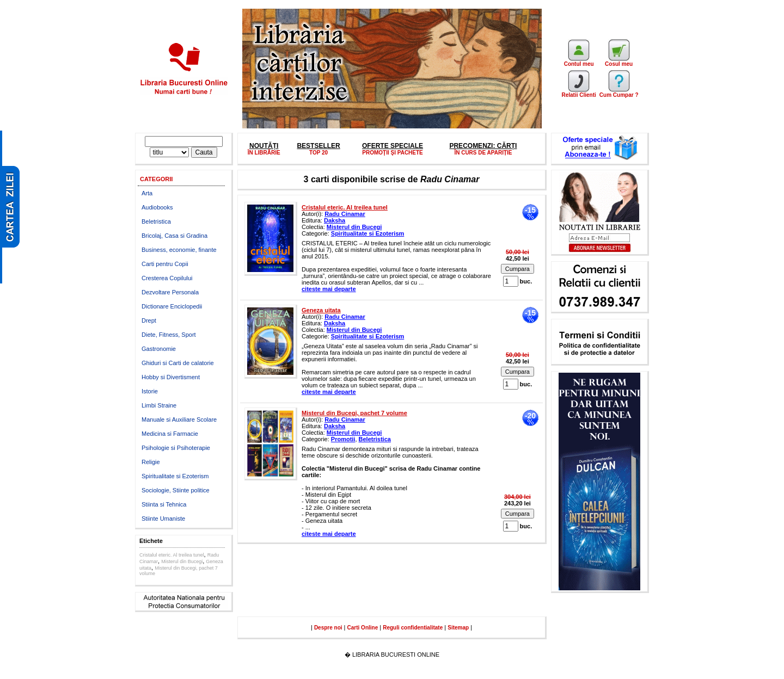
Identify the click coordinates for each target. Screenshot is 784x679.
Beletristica (156, 221)
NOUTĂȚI (264, 146)
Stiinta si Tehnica (164, 504)
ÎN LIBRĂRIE (264, 153)
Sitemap (458, 628)
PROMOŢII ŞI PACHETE (393, 153)
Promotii (343, 439)
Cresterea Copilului (167, 278)
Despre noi (328, 628)
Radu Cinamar (345, 214)
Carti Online (363, 628)
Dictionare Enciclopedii (172, 306)
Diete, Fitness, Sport (169, 335)
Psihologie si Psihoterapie (176, 448)
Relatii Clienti (578, 92)
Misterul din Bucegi (182, 561)
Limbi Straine (159, 405)
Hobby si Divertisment (171, 377)
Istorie (150, 391)
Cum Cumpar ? (619, 92)
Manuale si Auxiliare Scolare (179, 419)
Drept (149, 320)
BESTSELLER (318, 146)
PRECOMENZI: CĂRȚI (483, 146)
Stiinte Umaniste (163, 518)
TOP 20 (318, 153)
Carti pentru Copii (165, 264)
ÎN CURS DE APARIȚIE (483, 153)
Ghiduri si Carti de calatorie (178, 363)
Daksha (335, 220)
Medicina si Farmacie (170, 434)
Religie (151, 462)
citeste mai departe (329, 289)
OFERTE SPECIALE (393, 146)
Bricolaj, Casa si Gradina (174, 236)
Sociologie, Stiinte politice (176, 490)
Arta (147, 193)
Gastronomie (159, 349)
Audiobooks (157, 207)
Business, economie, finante (179, 250)
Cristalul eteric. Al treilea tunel (172, 555)
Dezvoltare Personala (170, 292)
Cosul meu (619, 61)
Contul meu (579, 61)
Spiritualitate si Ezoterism (175, 476)
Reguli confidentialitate (413, 628)
